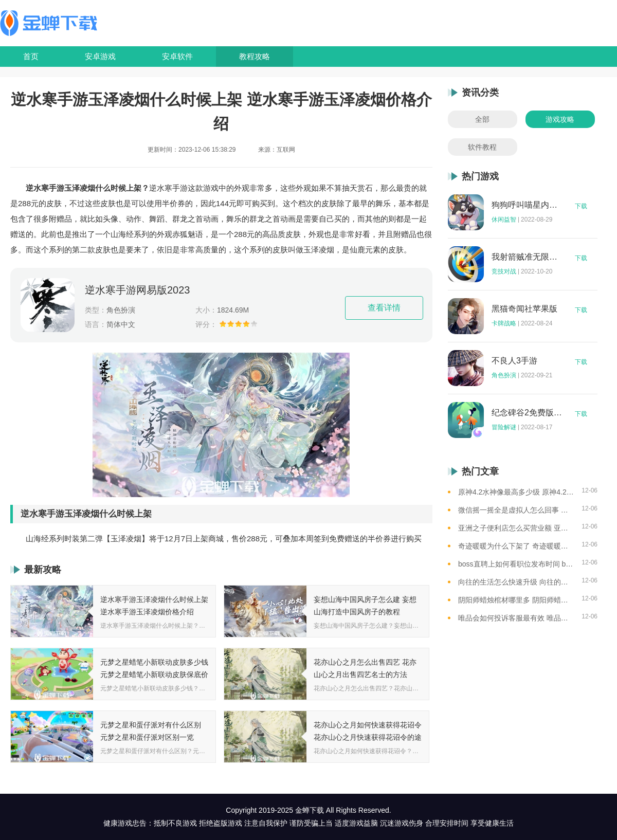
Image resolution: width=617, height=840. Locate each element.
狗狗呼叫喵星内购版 (527, 205)
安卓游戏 (100, 56)
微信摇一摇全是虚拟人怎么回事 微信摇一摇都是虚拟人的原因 (516, 510)
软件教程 (482, 147)
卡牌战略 (504, 323)
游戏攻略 (560, 119)
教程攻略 (255, 56)
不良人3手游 (514, 361)
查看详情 (384, 308)
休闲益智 (504, 220)
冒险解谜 (504, 427)
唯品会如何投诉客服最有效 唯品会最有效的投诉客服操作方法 (516, 618)
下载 (581, 206)
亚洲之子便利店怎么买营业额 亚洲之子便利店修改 (516, 528)
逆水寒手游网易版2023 (138, 290)
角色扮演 (504, 375)
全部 (482, 119)
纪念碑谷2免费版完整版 (527, 413)
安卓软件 (177, 56)
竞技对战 (504, 271)
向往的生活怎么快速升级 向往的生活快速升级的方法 (516, 582)
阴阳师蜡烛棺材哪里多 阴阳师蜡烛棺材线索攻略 (516, 600)
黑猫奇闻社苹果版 (524, 309)
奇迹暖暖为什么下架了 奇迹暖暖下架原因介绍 (516, 546)
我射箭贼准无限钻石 (527, 257)
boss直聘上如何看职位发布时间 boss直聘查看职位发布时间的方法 (516, 564)
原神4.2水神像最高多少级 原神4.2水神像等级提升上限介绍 (516, 492)
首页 (31, 56)
